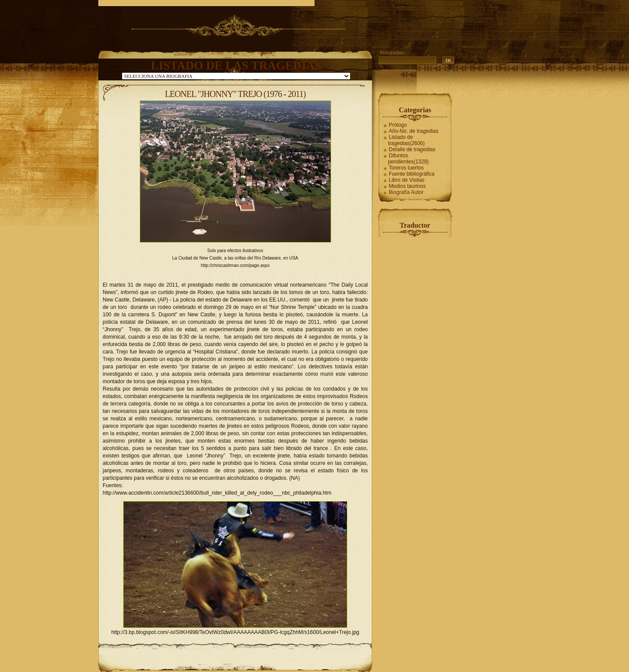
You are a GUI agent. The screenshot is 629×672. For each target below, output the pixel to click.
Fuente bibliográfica (412, 174)
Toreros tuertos (406, 168)
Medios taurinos (407, 186)
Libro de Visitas (407, 180)
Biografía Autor (406, 192)
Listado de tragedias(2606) (406, 140)
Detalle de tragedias (412, 149)
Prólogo (398, 125)
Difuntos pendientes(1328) (408, 159)
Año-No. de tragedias (413, 131)
